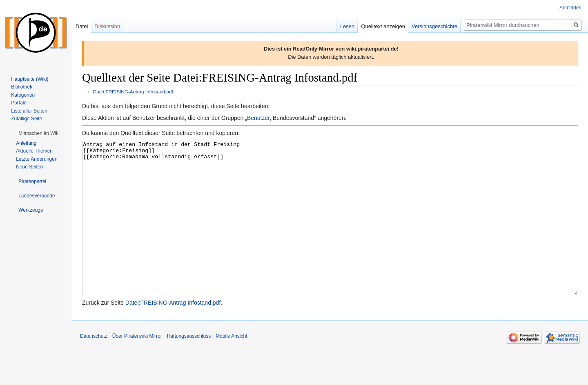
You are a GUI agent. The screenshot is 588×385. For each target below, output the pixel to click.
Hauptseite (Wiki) (30, 79)
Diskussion (107, 26)
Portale (19, 103)
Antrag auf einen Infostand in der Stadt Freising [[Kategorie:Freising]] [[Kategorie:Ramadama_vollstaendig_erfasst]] (330, 233)
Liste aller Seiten (29, 111)
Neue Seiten (29, 167)
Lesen (347, 26)
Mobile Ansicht (231, 367)
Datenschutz (94, 367)
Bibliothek (22, 87)
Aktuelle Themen (34, 151)
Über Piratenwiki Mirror (137, 367)
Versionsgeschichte (434, 26)
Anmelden (570, 8)
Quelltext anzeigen (383, 26)
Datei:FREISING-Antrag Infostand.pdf (133, 92)
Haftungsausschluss (189, 367)
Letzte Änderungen (37, 159)
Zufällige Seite (27, 119)
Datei (82, 26)
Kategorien (23, 95)
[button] (39, 133)
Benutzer (258, 118)
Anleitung (26, 143)
